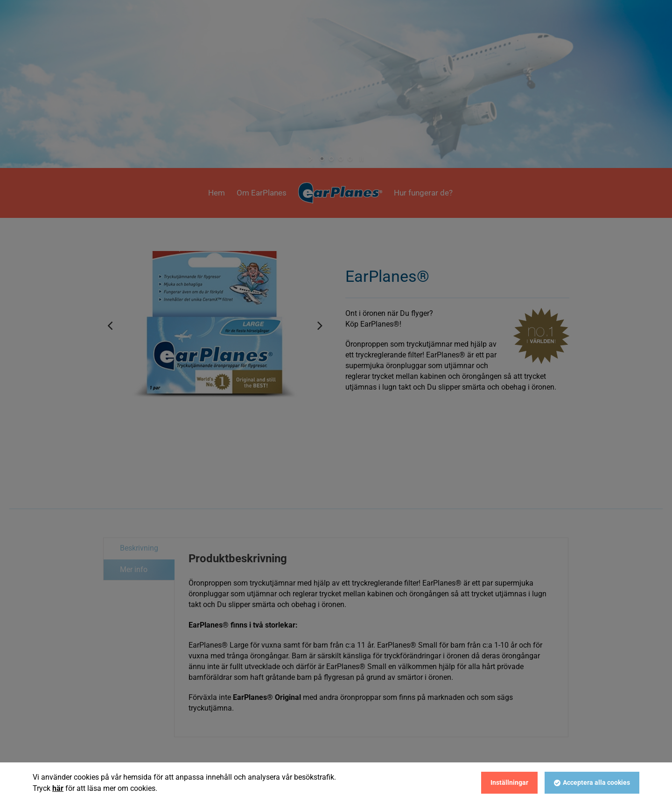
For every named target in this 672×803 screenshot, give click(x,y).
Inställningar (509, 783)
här (58, 788)
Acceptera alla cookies (596, 783)
